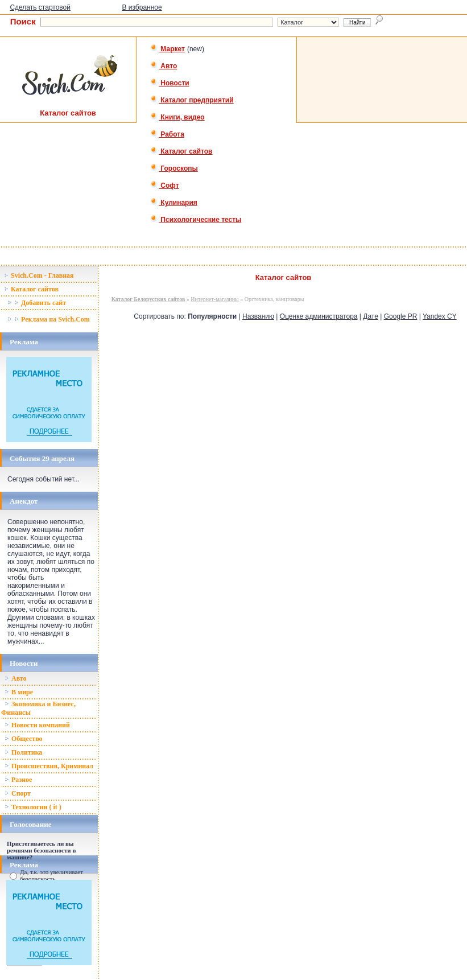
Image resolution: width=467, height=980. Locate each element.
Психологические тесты (196, 220)
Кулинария (174, 203)
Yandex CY (440, 316)
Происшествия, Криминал (49, 766)
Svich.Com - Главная (39, 275)
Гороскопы (174, 168)
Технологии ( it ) (33, 807)
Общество (24, 739)
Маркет (168, 49)
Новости (170, 83)
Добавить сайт (37, 303)
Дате (371, 316)
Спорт (18, 793)
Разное (18, 780)
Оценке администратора (319, 316)
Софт (165, 186)
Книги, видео (177, 117)
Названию (258, 316)
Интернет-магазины (214, 299)
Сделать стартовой (40, 7)
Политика (23, 752)
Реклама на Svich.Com (49, 319)
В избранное (142, 7)
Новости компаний (37, 725)
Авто (164, 66)
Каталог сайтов (181, 151)
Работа (167, 134)
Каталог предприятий (192, 100)
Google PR (401, 316)
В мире (19, 692)
